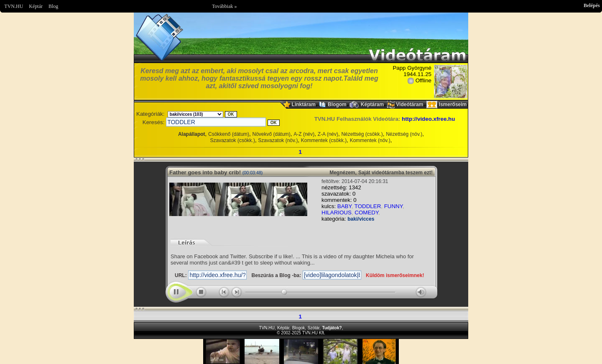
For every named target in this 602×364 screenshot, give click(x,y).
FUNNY (393, 206)
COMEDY (366, 213)
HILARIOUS (337, 213)
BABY (344, 206)
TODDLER (368, 206)
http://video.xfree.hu (428, 119)
